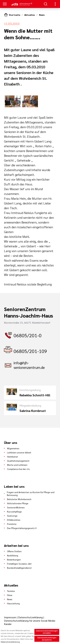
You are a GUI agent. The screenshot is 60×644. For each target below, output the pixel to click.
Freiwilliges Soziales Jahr (19, 564)
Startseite (14, 15)
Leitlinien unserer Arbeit (19, 452)
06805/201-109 (30, 351)
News (42, 15)
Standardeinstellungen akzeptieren (47, 639)
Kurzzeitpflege (14, 512)
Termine (11, 591)
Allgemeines (13, 448)
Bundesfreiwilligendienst (19, 568)
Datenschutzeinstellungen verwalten (47, 632)
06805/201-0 (28, 335)
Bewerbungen (14, 559)
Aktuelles (30, 15)
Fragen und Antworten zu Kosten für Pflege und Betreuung (31, 494)
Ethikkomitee (14, 520)
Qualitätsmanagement (18, 461)
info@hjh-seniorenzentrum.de (29, 365)
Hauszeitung (13, 603)
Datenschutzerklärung (30, 617)
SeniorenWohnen (16, 507)
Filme (10, 595)
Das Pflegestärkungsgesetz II (22, 528)
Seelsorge (12, 516)
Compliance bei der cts (18, 469)
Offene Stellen (14, 551)
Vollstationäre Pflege (18, 503)
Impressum (10, 617)
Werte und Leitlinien (17, 465)
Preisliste (12, 524)
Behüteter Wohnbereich (19, 499)
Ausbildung (13, 555)
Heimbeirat (12, 457)
